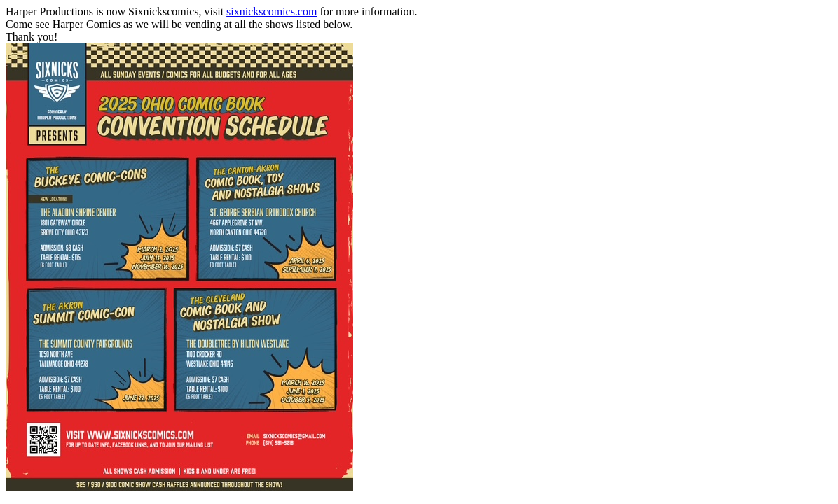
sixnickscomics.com (272, 12)
